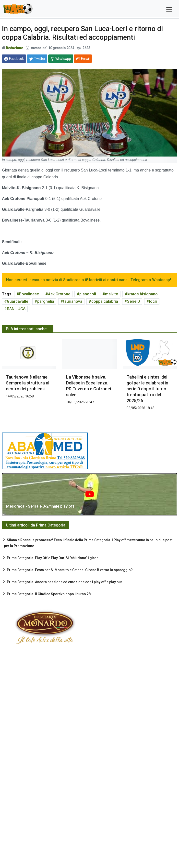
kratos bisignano (143, 294)
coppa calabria (105, 301)
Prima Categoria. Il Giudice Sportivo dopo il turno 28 (49, 594)
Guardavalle (18, 301)
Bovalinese (29, 294)
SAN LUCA (16, 309)
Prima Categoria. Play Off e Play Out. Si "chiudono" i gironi (53, 558)
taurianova (73, 301)
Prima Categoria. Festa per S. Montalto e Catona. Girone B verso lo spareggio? (70, 570)
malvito (112, 294)
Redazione (14, 48)
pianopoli (88, 294)
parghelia (46, 301)
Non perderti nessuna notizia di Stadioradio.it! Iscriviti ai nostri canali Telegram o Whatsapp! (89, 280)
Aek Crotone (59, 294)
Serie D (134, 301)
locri (153, 301)
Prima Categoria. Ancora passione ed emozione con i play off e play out (64, 582)
